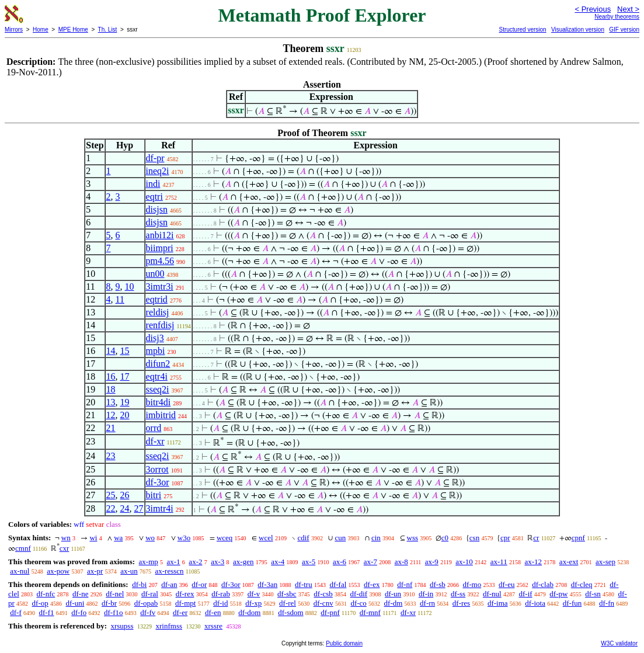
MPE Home (73, 29)
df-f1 (47, 612)
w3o (184, 538)
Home (41, 29)
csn (474, 538)
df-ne (80, 594)
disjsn (157, 209)
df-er (180, 612)
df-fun (572, 603)
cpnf (578, 538)
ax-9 (432, 562)
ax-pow (58, 571)
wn (66, 538)
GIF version (624, 29)
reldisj (158, 312)
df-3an (267, 584)
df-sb (438, 584)
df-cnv (323, 603)
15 (125, 351)
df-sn (593, 594)
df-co (358, 603)
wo (150, 538)
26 (125, 495)
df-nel (115, 594)
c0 (445, 538)
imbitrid (161, 415)
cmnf (23, 548)
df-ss (458, 594)
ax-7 (370, 562)
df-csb (323, 594)
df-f (16, 612)
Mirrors (14, 29)
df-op (40, 603)
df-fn (607, 603)
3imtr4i (160, 508)
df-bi (139, 584)
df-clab (543, 584)
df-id (220, 603)
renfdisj (160, 325)
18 (111, 389)
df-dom (249, 612)
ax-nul (20, 571)
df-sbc (287, 594)
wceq (224, 538)
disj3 (155, 338)
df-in (426, 594)
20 (125, 415)
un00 (155, 274)
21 (111, 428)
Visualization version (578, 29)
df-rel (288, 603)
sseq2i (158, 389)
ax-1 (174, 562)
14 (111, 351)
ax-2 (195, 562)
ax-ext (569, 562)
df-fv (148, 612)
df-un (393, 594)
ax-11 (499, 562)
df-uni (75, 603)
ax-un (129, 571)
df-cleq (582, 584)
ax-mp (149, 562)
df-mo (472, 584)
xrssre (213, 626)
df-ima (498, 603)
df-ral (150, 594)
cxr (65, 548)
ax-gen (243, 562)
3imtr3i (160, 286)
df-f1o (114, 612)
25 (111, 495)
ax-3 (217, 562)
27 (139, 508)
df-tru (304, 584)
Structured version (522, 29)
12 (111, 415)
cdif (303, 538)
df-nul (492, 594)
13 (111, 402)
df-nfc (46, 594)
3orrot (157, 469)
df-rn (427, 603)
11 (120, 299)
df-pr (155, 158)
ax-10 (464, 562)
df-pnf (330, 612)
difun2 (158, 364)
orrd (154, 428)
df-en (213, 612)
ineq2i (158, 171)
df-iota (535, 603)
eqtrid (157, 299)
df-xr (155, 441)
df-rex (185, 594)
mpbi (156, 351)
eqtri (154, 197)
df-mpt (185, 603)
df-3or (158, 482)
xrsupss (122, 626)
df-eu (507, 584)
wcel (266, 538)
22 (111, 508)
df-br (109, 603)
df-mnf (370, 612)
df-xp (253, 603)
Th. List (108, 29)
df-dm (394, 603)
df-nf (405, 584)
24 (125, 508)
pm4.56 (160, 261)
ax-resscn (170, 571)
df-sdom (290, 612)
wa (118, 538)
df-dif (359, 594)
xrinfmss (169, 626)
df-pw (558, 594)
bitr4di (159, 402)
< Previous (593, 9)
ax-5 (309, 562)
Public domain (344, 643)
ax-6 (340, 562)
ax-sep (605, 562)
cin (376, 538)
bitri (154, 495)
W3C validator (619, 643)
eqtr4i (157, 376)
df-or (199, 584)
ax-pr (95, 571)
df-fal (338, 584)
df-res (461, 603)
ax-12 (534, 562)
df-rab (221, 594)
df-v (254, 594)
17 (125, 376)
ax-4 (278, 562)
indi (153, 184)
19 (125, 402)
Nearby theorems (617, 17)
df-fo (79, 612)
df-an (169, 584)
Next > (628, 9)
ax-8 (401, 562)
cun (340, 538)
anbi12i (160, 235)
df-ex (372, 584)
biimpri (160, 248)
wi (93, 538)
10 (130, 286)
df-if (525, 594)
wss (413, 538)
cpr (505, 538)
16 (111, 376)
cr (536, 538)
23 (111, 456)
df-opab (146, 603)
